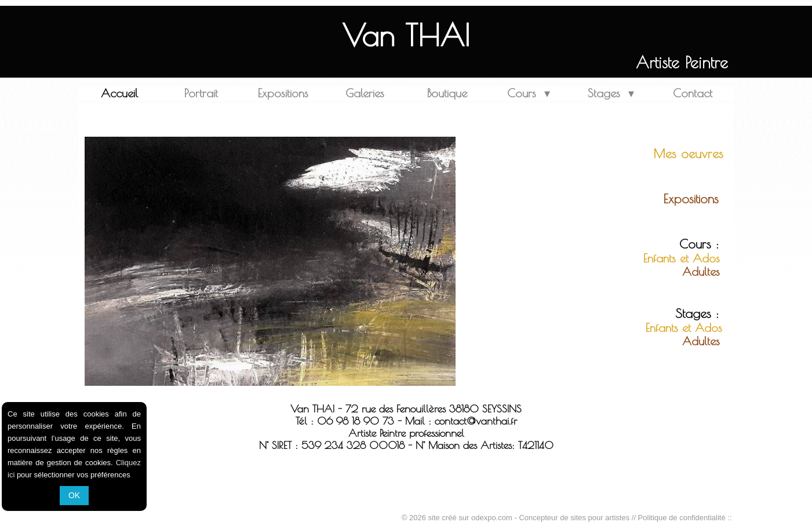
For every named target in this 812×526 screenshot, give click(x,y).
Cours (529, 93)
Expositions (283, 93)
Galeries (365, 93)
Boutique (447, 93)
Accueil (119, 93)
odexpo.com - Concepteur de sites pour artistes (550, 518)
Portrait (201, 93)
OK (74, 495)
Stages (611, 93)
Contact (693, 93)
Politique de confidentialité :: (685, 518)
